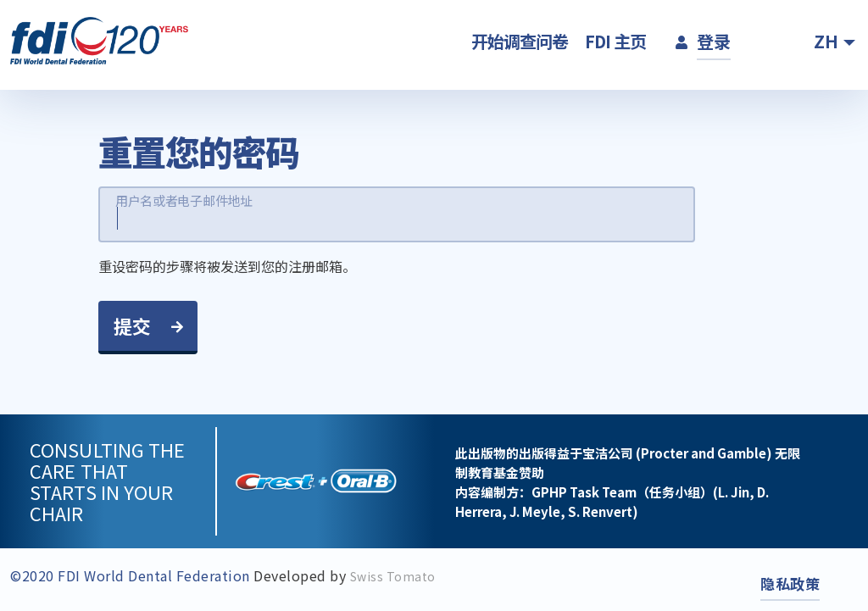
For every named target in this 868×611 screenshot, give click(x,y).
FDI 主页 (615, 41)
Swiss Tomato (393, 576)
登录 (714, 41)
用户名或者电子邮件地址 (184, 200)
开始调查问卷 (520, 41)
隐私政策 (790, 583)
